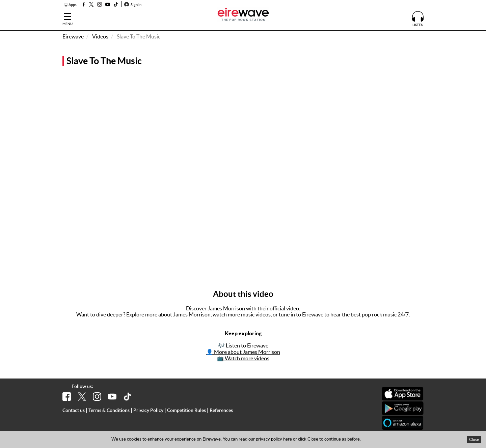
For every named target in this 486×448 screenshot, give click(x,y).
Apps (70, 5)
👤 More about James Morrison (243, 352)
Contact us (74, 410)
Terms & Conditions (109, 410)
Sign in (133, 5)
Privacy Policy (148, 410)
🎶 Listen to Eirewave (243, 345)
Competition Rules (186, 410)
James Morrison (192, 314)
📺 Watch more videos (243, 358)
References (221, 410)
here (288, 439)
